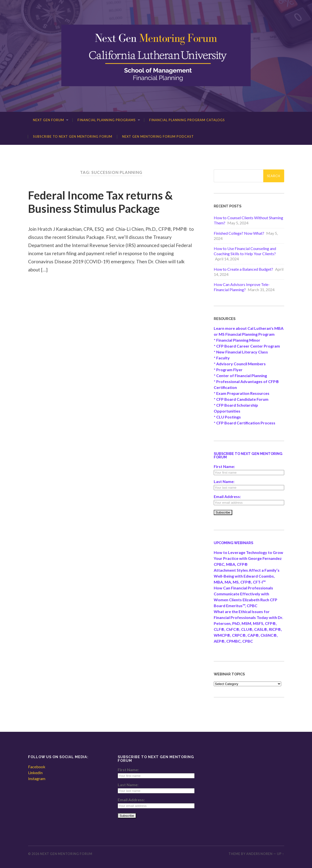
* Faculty (222, 358)
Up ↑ (280, 854)
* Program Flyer (228, 370)
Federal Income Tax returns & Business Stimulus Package (100, 202)
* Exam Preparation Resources (242, 393)
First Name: (224, 466)
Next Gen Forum (49, 120)
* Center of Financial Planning (240, 376)
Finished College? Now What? (239, 233)
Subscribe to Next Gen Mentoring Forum (73, 136)
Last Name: (224, 481)
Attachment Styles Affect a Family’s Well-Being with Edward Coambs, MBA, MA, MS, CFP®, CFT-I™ (247, 576)
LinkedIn (35, 773)
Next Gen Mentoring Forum (66, 854)
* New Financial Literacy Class (241, 352)
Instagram (37, 778)
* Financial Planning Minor (237, 340)
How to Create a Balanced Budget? (243, 269)
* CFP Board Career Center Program (247, 346)
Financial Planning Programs (107, 120)
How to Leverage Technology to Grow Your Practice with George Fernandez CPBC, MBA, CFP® (248, 558)
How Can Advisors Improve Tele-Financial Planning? (242, 287)
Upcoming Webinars (233, 543)
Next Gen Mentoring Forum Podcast (158, 136)
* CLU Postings (227, 417)
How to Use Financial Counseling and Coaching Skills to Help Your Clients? (245, 251)
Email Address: (227, 496)
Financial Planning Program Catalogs (187, 120)
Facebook (37, 767)
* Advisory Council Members (240, 364)
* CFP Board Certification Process (245, 423)
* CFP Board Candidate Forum (241, 399)
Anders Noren (259, 854)
